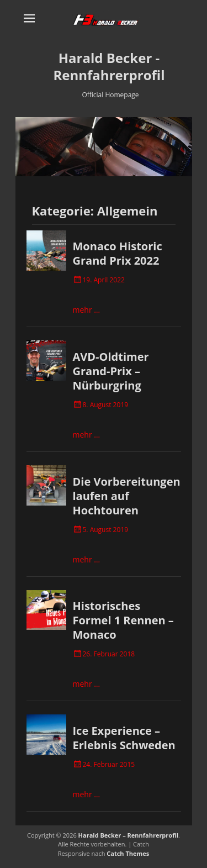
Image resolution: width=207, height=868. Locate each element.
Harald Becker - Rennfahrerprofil (109, 66)
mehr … (87, 310)
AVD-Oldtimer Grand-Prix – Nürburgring (111, 371)
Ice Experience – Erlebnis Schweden (124, 738)
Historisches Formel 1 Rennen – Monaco (123, 620)
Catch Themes (128, 853)
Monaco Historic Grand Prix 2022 (118, 253)
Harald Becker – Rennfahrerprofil (129, 835)
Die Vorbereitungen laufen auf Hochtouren (127, 496)
